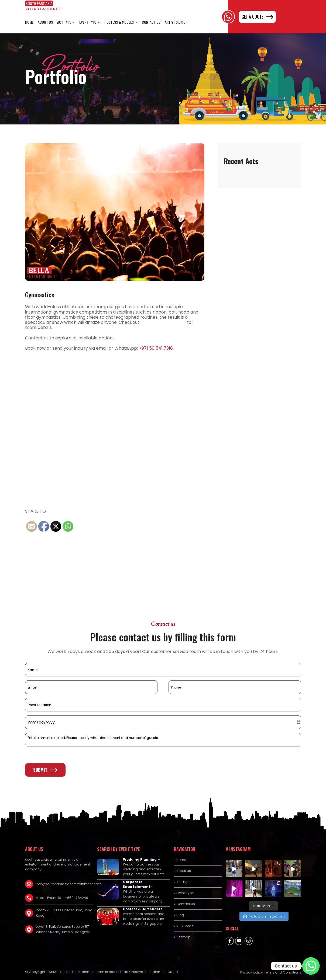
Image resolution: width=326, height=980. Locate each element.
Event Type (88, 22)
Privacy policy (252, 972)
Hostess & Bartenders (143, 909)
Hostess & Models (119, 22)
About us (45, 22)
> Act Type (182, 882)
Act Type (64, 22)
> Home (180, 860)
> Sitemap (182, 937)
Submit (45, 770)
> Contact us (184, 904)
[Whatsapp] (311, 966)
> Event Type (184, 893)
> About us (182, 871)
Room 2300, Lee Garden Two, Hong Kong (64, 913)
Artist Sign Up (176, 22)
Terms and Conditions (283, 972)
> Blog (179, 915)
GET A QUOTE (257, 17)
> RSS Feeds (184, 926)
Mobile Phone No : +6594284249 (62, 898)
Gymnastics (40, 294)
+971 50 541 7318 (156, 348)
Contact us (151, 22)
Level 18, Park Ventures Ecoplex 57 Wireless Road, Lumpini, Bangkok (63, 929)
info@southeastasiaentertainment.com (64, 884)
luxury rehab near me (163, 322)
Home (29, 22)
